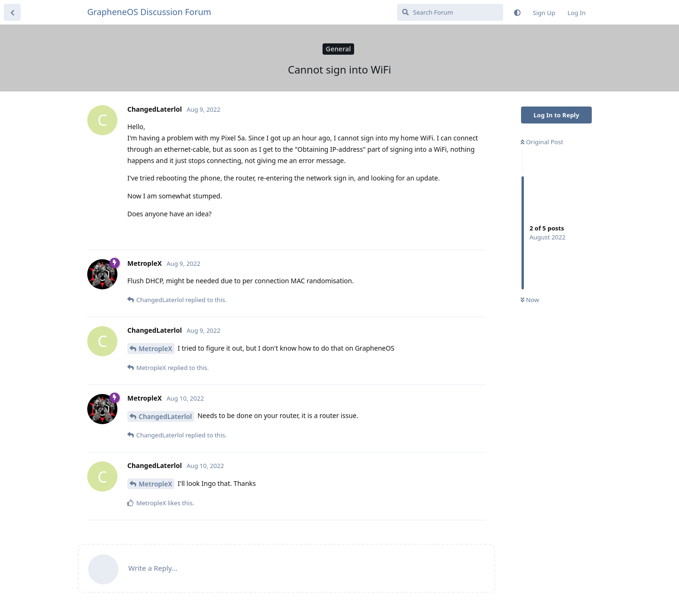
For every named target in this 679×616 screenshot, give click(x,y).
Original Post (542, 142)
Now (530, 300)
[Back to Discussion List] (12, 12)
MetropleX (155, 349)
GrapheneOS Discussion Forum (149, 12)
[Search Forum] (450, 12)
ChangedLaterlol (165, 416)
